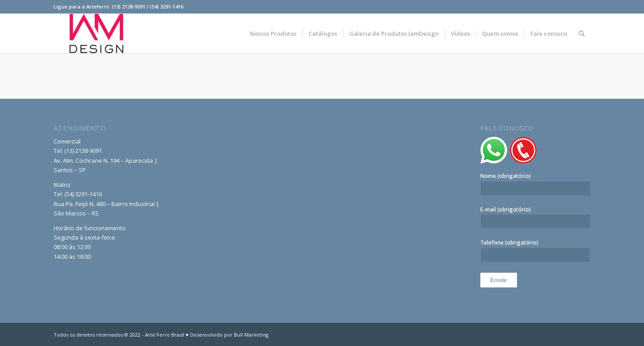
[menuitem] (273, 34)
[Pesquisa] (582, 34)
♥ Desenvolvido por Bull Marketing (227, 335)
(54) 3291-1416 (83, 194)
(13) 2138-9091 (83, 151)
